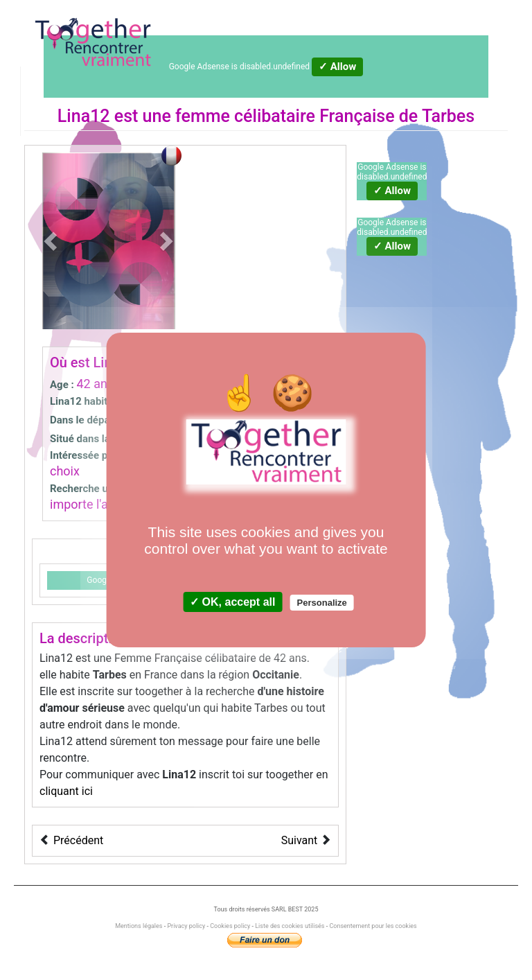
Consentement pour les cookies (373, 926)
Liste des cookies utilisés (290, 926)
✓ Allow (337, 67)
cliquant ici (66, 791)
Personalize (322, 603)
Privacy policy (186, 926)
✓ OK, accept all (232, 602)
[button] (52, 241)
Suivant (300, 840)
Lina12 (84, 116)
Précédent (78, 840)
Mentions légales (139, 926)
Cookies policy (230, 926)
